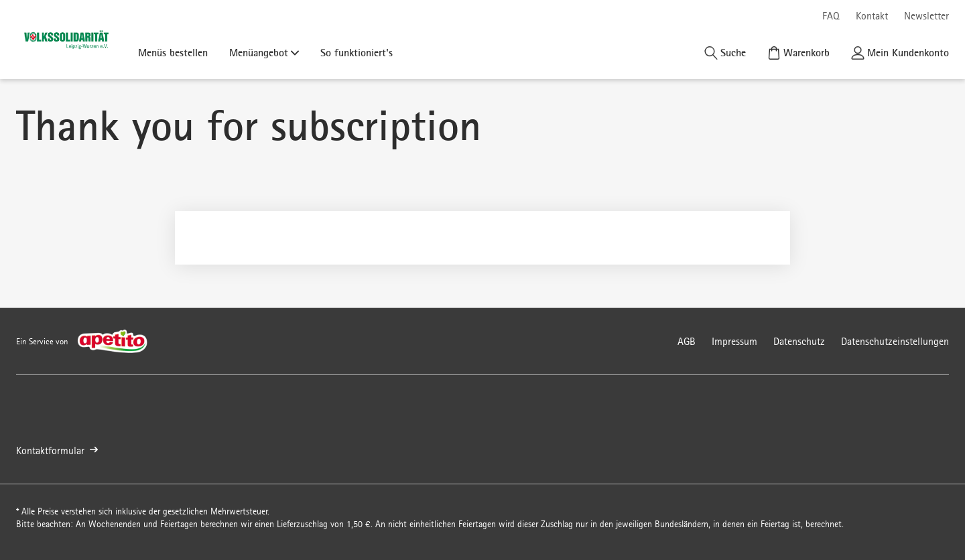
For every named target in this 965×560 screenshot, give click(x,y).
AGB (687, 341)
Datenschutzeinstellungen (895, 341)
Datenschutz (799, 341)
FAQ (831, 16)
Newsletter (926, 16)
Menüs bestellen (173, 52)
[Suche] (725, 53)
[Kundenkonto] (900, 53)
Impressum (734, 341)
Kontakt (872, 16)
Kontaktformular (57, 450)
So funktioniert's (357, 52)
